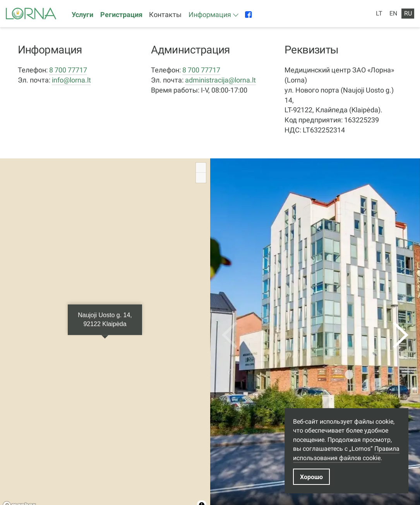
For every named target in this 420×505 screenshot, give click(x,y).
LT (379, 13)
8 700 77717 (68, 70)
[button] (213, 15)
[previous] (230, 335)
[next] (401, 335)
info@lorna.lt (71, 80)
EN (393, 13)
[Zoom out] (201, 178)
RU (408, 13)
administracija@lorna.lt (220, 80)
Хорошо (311, 477)
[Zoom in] (201, 168)
